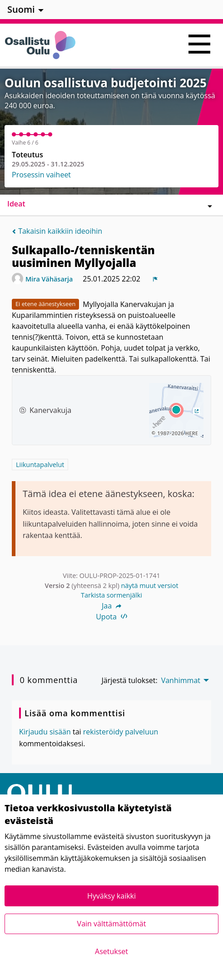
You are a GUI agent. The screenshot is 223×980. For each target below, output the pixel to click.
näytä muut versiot (149, 585)
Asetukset (111, 951)
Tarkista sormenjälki (111, 595)
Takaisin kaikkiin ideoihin (57, 231)
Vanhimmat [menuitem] (181, 680)
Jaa (111, 606)
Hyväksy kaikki (111, 896)
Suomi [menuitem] (21, 9)
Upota (111, 617)
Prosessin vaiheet (41, 175)
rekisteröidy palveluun (121, 732)
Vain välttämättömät (112, 924)
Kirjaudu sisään (45, 732)
